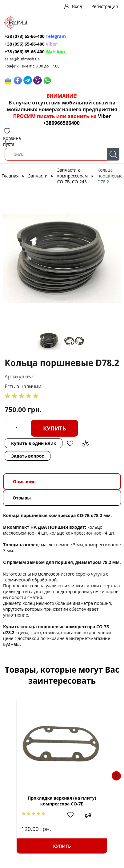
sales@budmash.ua (22, 59)
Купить (54, 428)
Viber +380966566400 (77, 120)
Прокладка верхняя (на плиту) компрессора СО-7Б (62, 801)
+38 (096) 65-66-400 (25, 44)
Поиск (113, 154)
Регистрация (105, 6)
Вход (77, 6)
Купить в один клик (34, 443)
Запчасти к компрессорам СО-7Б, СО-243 (72, 176)
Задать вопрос (28, 456)
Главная (10, 176)
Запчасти (38, 176)
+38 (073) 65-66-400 (25, 36)
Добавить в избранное (70, 443)
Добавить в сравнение (86, 443)
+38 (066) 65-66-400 (25, 52)
